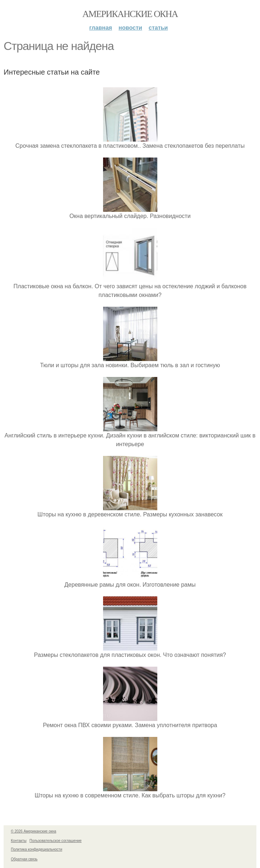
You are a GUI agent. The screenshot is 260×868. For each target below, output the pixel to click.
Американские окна (130, 14)
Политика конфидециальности (37, 849)
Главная (101, 28)
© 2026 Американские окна (33, 831)
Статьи (158, 28)
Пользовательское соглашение (56, 841)
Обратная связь (24, 859)
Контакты (19, 841)
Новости (130, 28)
